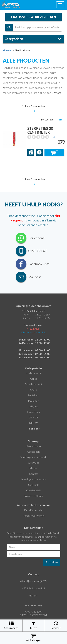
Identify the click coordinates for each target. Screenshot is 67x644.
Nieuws (33, 468)
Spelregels (34, 485)
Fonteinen (33, 395)
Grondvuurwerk (33, 384)
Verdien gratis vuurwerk (33, 457)
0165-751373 (38, 251)
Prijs (60, 119)
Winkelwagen (33, 638)
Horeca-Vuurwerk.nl (34, 516)
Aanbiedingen (34, 446)
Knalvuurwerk (33, 373)
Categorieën (11, 625)
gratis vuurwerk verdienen (33, 17)
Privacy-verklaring (33, 496)
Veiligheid (33, 406)
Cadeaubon (33, 452)
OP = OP (34, 417)
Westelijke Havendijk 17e (33, 581)
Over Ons (34, 463)
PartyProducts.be (33, 510)
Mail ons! (34, 595)
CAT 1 (34, 390)
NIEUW (33, 423)
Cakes (34, 379)
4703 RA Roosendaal (33, 588)
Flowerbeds (34, 412)
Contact (33, 474)
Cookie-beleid (34, 490)
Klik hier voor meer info (34, 332)
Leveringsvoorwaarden (33, 479)
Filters (34, 625)
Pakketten (33, 401)
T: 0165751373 (34, 606)
